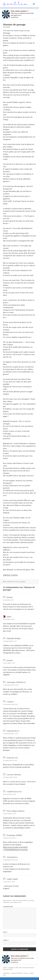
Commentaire (8, 907)
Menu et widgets (34, 6)
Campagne (22, 582)
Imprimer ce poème (10, 575)
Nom (5, 932)
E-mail (6, 940)
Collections (6, 973)
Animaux (16, 582)
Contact (26, 973)
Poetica (5, 968)
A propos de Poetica (17, 973)
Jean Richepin (9, 582)
